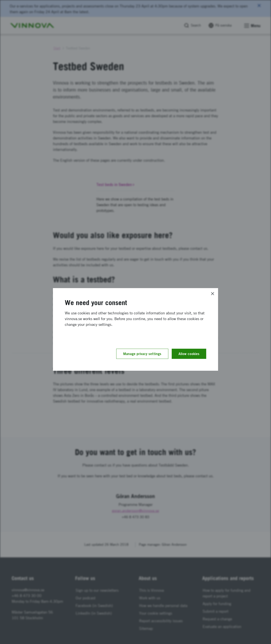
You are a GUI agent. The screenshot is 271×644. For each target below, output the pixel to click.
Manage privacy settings (142, 354)
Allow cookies (189, 354)
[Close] (213, 294)
